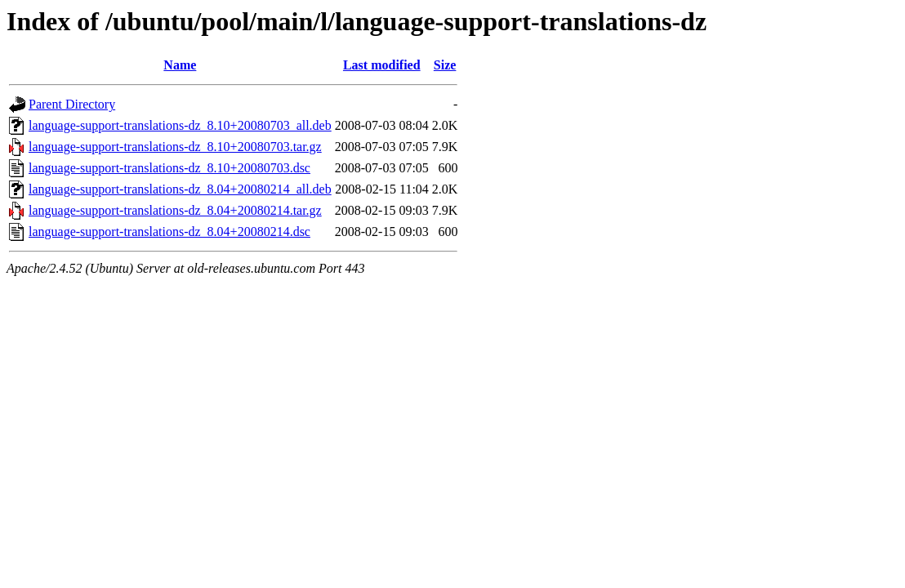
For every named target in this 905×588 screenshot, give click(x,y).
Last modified (382, 65)
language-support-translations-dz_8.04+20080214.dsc (169, 232)
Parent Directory (72, 104)
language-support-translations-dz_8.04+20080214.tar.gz (175, 210)
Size (445, 65)
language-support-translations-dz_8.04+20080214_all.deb (180, 189)
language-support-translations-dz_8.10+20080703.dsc (169, 168)
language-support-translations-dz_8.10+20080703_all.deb (180, 125)
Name (180, 65)
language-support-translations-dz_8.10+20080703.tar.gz (175, 147)
